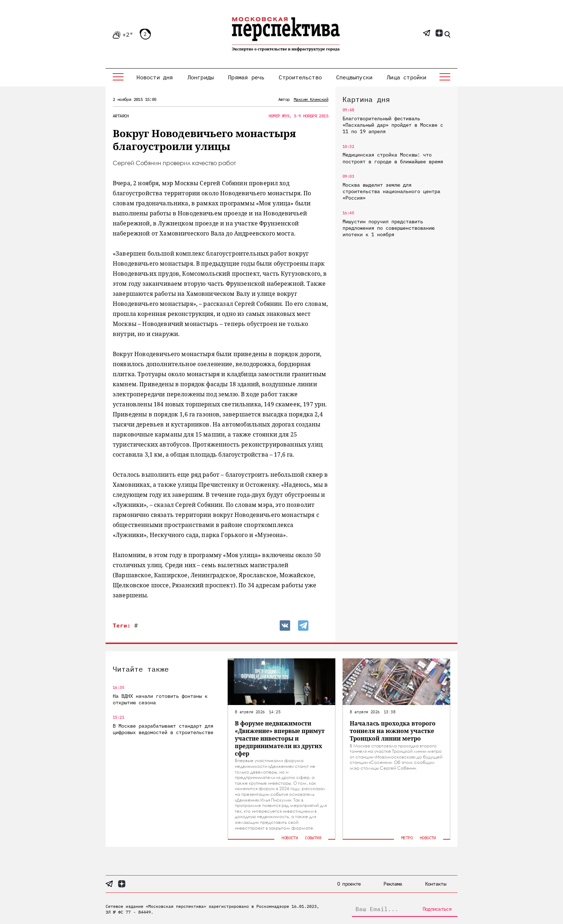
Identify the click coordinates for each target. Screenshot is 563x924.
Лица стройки (406, 77)
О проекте (349, 884)
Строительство (300, 77)
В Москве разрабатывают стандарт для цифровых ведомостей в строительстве (163, 729)
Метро (407, 838)
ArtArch (121, 116)
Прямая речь (246, 77)
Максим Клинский (311, 99)
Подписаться (437, 909)
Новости (290, 838)
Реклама (393, 884)
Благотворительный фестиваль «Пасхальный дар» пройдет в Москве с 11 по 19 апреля (393, 125)
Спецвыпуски (354, 77)
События (313, 838)
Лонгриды (201, 77)
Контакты (436, 884)
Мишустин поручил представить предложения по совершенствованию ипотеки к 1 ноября (388, 228)
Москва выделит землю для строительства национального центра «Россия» (391, 191)
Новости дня (155, 77)
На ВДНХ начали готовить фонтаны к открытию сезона (160, 699)
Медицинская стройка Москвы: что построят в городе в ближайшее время (393, 158)
